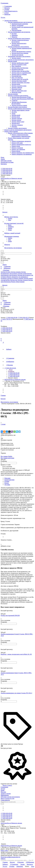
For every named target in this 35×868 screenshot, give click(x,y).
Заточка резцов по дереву (19, 105)
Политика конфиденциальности (10, 857)
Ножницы (15, 35)
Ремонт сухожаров (17, 148)
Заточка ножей (13, 61)
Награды (7, 8)
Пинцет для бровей (17, 25)
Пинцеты (14, 37)
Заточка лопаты (16, 120)
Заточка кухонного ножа (19, 65)
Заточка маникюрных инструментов (19, 32)
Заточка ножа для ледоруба (20, 79)
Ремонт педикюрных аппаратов (21, 141)
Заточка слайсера (17, 87)
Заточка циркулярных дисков (20, 110)
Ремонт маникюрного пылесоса (21, 145)
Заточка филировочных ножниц (21, 52)
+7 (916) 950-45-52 (6, 172)
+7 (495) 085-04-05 (6, 174)
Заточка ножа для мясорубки (20, 71)
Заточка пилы (16, 117)
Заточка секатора (17, 118)
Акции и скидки (6, 794)
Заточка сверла (16, 58)
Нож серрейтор (16, 66)
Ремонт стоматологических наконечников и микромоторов (21, 136)
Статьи (6, 13)
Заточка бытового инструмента (17, 107)
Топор (13, 114)
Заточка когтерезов (17, 55)
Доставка (7, 485)
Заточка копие (16, 84)
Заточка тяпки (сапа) (18, 122)
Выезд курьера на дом (8, 798)
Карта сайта (4, 850)
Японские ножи (16, 92)
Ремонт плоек (16, 146)
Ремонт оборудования (11, 131)
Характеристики (9, 480)
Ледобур (14, 112)
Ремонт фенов (16, 151)
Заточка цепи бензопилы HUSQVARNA (19, 103)
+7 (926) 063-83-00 (6, 169)
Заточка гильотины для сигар (21, 83)
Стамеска (14, 100)
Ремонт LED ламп (17, 143)
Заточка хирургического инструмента (19, 44)
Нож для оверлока (17, 78)
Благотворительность (11, 11)
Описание (7, 478)
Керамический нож (17, 69)
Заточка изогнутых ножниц (20, 53)
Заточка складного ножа (19, 86)
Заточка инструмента (11, 21)
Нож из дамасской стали (19, 91)
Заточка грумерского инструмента (19, 47)
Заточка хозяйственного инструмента (20, 109)
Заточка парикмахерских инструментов (20, 22)
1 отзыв (3, 424)
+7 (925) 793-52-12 (6, 319)
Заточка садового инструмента (17, 128)
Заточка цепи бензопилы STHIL (21, 97)
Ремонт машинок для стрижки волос (23, 153)
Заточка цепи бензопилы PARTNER (22, 99)
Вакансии (7, 14)
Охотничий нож (16, 76)
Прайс (3, 790)
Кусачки (14, 34)
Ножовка (14, 127)
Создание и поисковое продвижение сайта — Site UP (17, 860)
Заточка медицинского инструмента (19, 38)
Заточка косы (16, 123)
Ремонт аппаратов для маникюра (22, 154)
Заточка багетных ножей (19, 81)
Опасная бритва (16, 30)
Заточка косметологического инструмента (21, 60)
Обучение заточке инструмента (10, 797)
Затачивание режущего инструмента (20, 56)
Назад (10, 370)
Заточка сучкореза (17, 125)
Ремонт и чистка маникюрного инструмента (18, 130)
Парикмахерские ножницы (20, 24)
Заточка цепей (16, 115)
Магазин (3, 792)
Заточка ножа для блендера (20, 68)
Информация (5, 795)
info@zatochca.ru (11, 178)
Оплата (7, 483)
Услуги (3, 789)
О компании (8, 6)
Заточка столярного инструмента (19, 96)
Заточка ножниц (13, 94)
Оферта (3, 859)
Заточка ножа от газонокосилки (21, 73)
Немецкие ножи (16, 89)
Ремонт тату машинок (18, 149)
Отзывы (7, 9)
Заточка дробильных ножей (20, 63)
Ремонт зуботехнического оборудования (21, 133)
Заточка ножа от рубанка (19, 74)
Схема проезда (5, 800)
